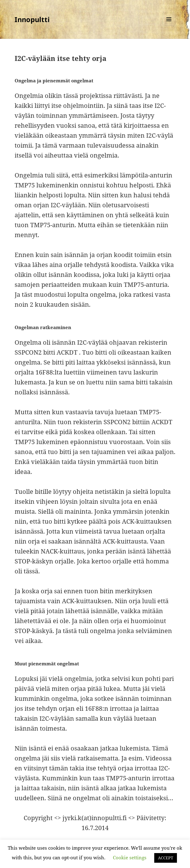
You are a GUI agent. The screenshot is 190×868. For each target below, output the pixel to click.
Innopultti (32, 19)
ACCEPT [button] (166, 858)
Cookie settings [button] (130, 857)
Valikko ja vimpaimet (169, 26)
